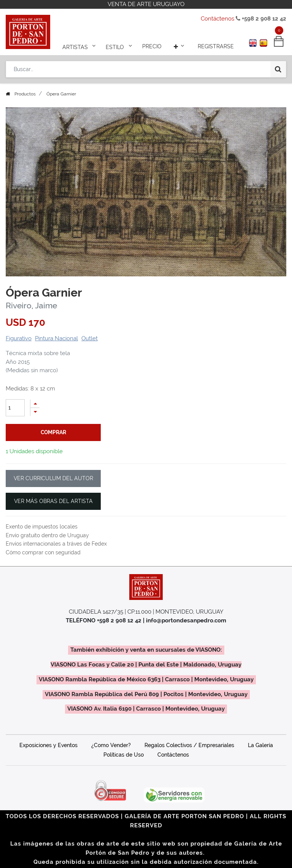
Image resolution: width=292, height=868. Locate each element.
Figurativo (19, 338)
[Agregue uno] (35, 404)
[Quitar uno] (35, 412)
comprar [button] (53, 432)
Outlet (90, 338)
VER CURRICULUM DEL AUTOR (53, 478)
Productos (25, 94)
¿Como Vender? (111, 745)
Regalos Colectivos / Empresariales (189, 745)
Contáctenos (217, 19)
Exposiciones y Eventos (48, 745)
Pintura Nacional (56, 338)
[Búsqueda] (278, 69)
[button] (180, 46)
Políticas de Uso (124, 755)
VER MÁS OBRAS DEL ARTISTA (53, 501)
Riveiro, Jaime (31, 306)
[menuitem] (152, 46)
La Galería (260, 745)
